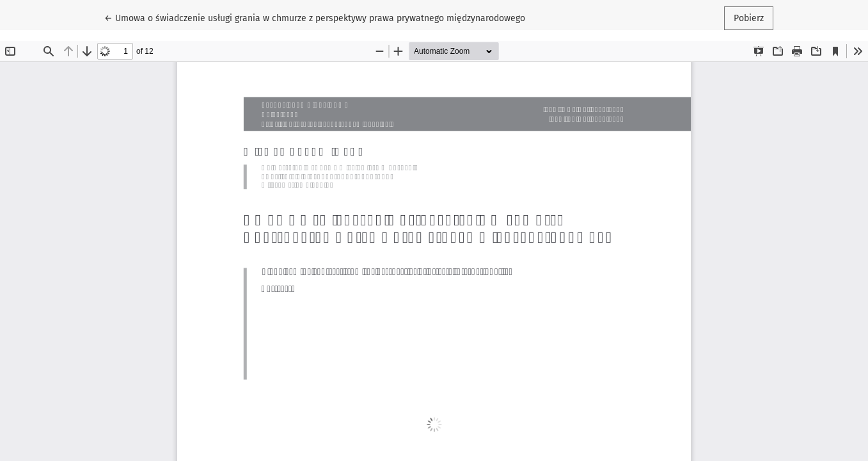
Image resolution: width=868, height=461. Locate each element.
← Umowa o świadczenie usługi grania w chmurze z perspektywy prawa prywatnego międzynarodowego (315, 17)
